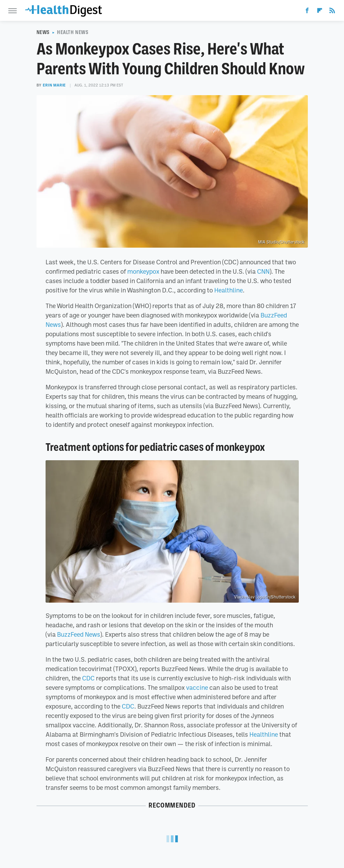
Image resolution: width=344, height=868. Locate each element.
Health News (73, 32)
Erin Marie (54, 85)
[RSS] (332, 12)
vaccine (197, 687)
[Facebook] (307, 12)
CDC (88, 678)
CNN (263, 271)
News (43, 32)
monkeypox (143, 271)
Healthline (229, 290)
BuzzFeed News (79, 634)
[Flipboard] (320, 12)
